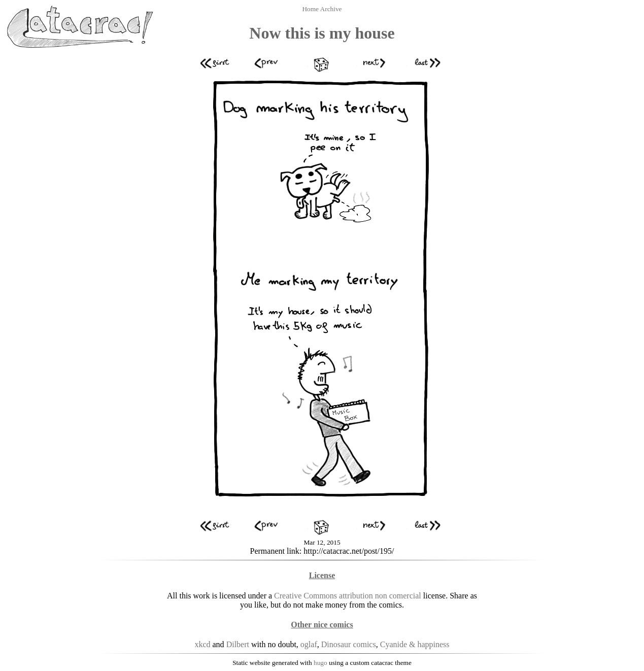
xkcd (202, 644)
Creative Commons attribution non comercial (348, 596)
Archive (331, 9)
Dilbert (238, 644)
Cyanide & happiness (415, 644)
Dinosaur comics (349, 644)
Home (311, 9)
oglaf (309, 644)
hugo (320, 663)
